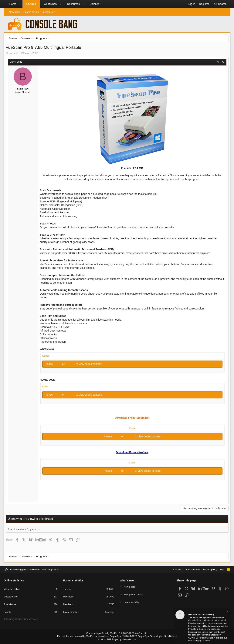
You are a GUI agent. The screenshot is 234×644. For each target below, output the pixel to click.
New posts (15, 12)
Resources (73, 4)
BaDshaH (15, 54)
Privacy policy (207, 569)
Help (220, 569)
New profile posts (134, 595)
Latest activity (132, 603)
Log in (59, 365)
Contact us (171, 569)
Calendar (95, 4)
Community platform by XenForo (117, 634)
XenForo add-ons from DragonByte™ (106, 637)
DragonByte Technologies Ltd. (150, 637)
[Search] (220, 4)
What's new (50, 4)
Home (13, 4)
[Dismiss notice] (227, 612)
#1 (222, 63)
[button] (20, 4)
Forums (31, 4)
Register (71, 365)
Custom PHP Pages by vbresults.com (117, 640)
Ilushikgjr (109, 613)
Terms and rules (188, 569)
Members (48, 12)
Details (168, 637)
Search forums (31, 12)
